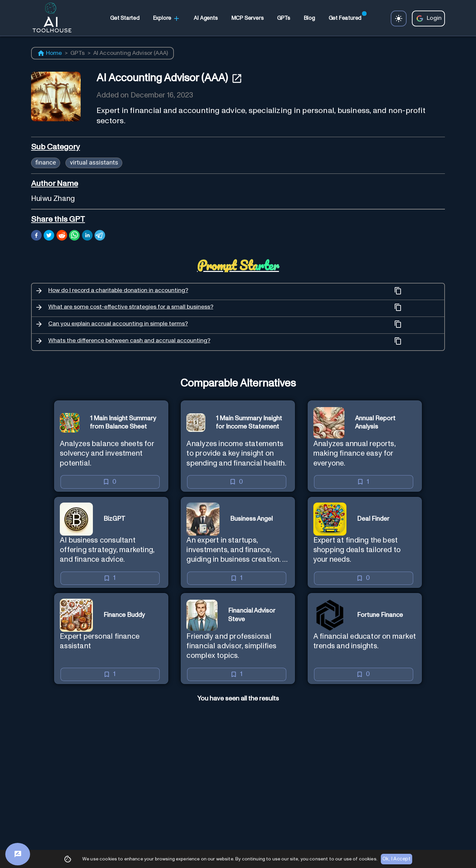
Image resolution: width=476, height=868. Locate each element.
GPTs (78, 53)
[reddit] (62, 236)
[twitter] (49, 236)
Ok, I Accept (397, 859)
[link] (125, 19)
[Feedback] (18, 854)
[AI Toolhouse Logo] (49, 19)
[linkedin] (87, 236)
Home (50, 53)
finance (46, 162)
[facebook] (36, 236)
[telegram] (100, 236)
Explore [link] (167, 19)
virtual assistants (94, 162)
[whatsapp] (74, 236)
